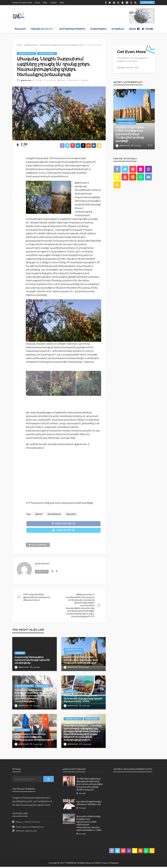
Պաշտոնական (43, 687)
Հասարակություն (47, 53)
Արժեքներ (118, 29)
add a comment (38, 546)
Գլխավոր (20, 29)
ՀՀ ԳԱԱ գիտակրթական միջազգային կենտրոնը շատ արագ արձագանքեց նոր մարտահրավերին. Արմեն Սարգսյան (89, 785)
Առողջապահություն (72, 29)
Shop (62, 2)
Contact (53, 2)
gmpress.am (26, 80)
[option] (134, 119)
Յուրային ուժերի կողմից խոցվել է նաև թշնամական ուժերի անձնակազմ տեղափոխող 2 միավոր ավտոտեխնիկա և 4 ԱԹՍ (89, 824)
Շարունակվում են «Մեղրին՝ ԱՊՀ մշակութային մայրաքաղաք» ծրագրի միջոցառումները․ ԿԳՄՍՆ (83, 700)
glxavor (63, 80)
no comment (51, 80)
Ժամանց (134, 29)
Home (37, 2)
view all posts (43, 573)
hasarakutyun (73, 80)
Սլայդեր (85, 80)
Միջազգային (99, 29)
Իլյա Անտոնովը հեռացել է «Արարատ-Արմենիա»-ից (89, 804)
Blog (45, 2)
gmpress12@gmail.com (33, 828)
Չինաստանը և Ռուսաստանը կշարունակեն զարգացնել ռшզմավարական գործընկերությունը (34, 738)
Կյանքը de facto (41, 29)
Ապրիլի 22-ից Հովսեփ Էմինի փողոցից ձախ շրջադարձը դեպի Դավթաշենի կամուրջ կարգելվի (81, 661)
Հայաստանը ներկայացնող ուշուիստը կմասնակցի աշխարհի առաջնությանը (32, 661)
